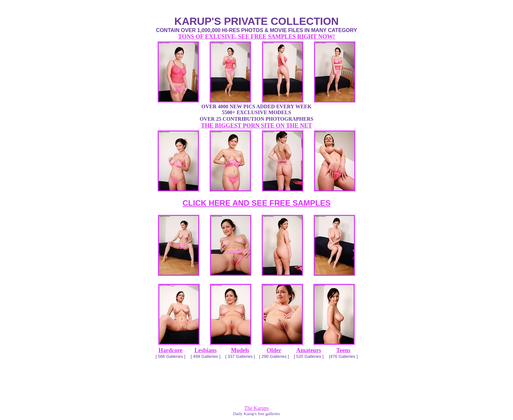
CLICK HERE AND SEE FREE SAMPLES (257, 203)
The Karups (256, 408)
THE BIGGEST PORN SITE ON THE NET (256, 126)
